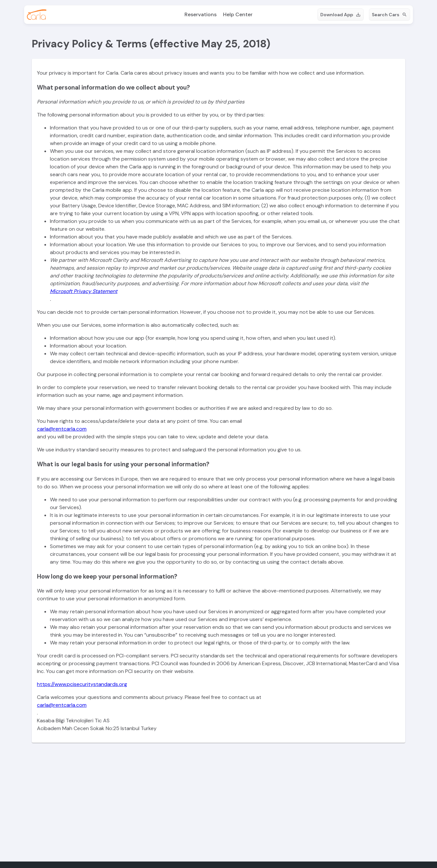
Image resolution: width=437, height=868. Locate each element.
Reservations (201, 14)
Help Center (238, 14)
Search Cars (390, 15)
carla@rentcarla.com (62, 429)
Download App (341, 15)
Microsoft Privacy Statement (84, 291)
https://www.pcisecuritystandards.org (82, 684)
